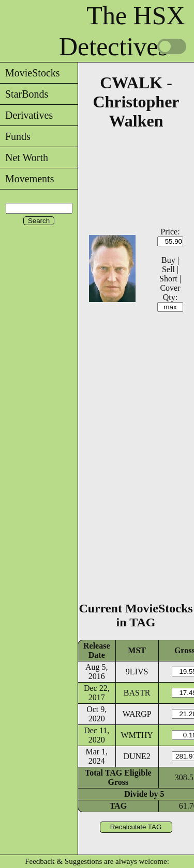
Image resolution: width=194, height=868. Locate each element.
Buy (168, 260)
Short (168, 279)
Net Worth (24, 157)
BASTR (137, 693)
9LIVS (137, 672)
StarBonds (24, 94)
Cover (170, 288)
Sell (168, 269)
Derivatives (26, 115)
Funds (15, 136)
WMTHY (137, 735)
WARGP (137, 714)
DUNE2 (137, 756)
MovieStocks (30, 73)
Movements (27, 179)
